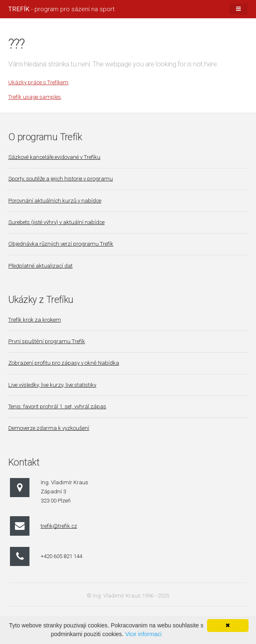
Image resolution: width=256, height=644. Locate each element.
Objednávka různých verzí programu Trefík (61, 244)
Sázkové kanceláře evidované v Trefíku (54, 157)
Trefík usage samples (35, 97)
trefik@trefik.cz (59, 526)
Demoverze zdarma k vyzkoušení (49, 428)
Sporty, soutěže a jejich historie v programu (61, 179)
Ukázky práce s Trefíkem (38, 82)
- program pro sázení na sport (61, 9)
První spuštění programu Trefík (47, 341)
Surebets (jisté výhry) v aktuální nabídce (56, 222)
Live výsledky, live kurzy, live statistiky (52, 385)
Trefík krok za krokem (35, 320)
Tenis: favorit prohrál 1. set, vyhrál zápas (57, 406)
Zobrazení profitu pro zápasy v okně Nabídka (64, 363)
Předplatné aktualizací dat (40, 266)
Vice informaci (144, 634)
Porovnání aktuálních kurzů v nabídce (55, 201)
